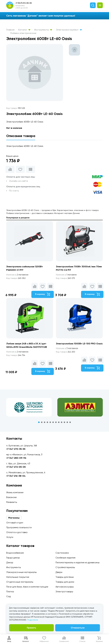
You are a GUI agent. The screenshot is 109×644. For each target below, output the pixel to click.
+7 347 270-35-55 (16, 449)
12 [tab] (70, 422)
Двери (59, 572)
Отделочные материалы (20, 582)
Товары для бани (65, 577)
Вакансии (11, 497)
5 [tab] (50, 422)
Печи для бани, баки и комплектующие (27, 587)
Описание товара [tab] (21, 136)
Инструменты (43, 30)
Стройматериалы (65, 567)
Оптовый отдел (15, 523)
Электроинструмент (69, 30)
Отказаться (78, 628)
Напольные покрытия (18, 577)
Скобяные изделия (65, 558)
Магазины (14, 518)
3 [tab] (45, 422)
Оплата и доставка (17, 532)
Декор (10, 562)
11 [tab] (67, 422)
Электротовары (64, 592)
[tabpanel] (29, 407)
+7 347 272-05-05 (16, 467)
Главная (10, 30)
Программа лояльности (19, 527)
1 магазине (66, 275)
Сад (9, 596)
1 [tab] (39, 422)
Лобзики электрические (23, 33)
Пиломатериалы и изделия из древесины (77, 562)
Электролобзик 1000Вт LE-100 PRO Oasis (79, 344)
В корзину (43, 294)
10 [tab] (64, 422)
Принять (32, 628)
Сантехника (62, 553)
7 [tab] (56, 422)
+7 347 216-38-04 (16, 476)
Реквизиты (12, 502)
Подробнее (33, 620)
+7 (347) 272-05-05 (24, 3)
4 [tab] (47, 422)
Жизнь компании (15, 492)
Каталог (24, 30)
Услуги (10, 537)
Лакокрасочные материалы (21, 572)
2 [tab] (42, 422)
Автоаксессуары (65, 587)
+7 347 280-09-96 (16, 458)
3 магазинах (67, 348)
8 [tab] (59, 422)
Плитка (10, 592)
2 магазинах (17, 275)
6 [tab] (53, 422)
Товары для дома (65, 582)
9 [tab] (62, 422)
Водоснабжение (15, 553)
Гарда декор (13, 558)
